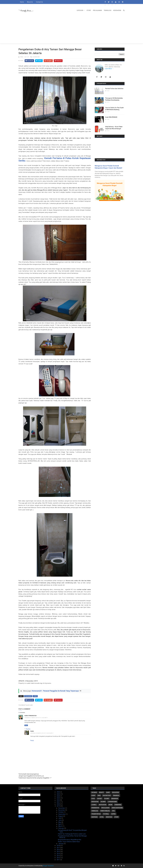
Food (93, 799)
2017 (58, 848)
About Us (30, 2)
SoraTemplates (29, 866)
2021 (58, 802)
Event (93, 796)
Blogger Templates (48, 866)
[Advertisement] (71, 29)
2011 (58, 860)
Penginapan (28, 696)
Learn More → (109, 69)
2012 (58, 858)
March (61, 826)
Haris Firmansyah (30, 716)
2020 (58, 804)
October (61, 812)
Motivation (103, 805)
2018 (58, 846)
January (61, 844)
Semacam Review (117, 808)
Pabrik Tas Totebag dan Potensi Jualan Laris (72, 834)
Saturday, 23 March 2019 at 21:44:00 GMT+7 (42, 733)
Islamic (107, 799)
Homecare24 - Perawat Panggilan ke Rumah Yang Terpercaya (55, 691)
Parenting (118, 805)
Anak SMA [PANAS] (111, 117)
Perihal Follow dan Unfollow (114, 89)
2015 (58, 852)
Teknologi (108, 10)
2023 (58, 798)
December (62, 808)
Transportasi (96, 814)
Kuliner (103, 802)
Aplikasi (94, 792)
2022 (58, 800)
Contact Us (39, 2)
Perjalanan (97, 10)
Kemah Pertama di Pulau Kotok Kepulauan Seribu (55, 159)
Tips (113, 811)
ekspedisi (94, 817)
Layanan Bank (112, 802)
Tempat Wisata (105, 811)
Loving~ (94, 805)
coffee (113, 814)
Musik (110, 805)
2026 (58, 792)
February (61, 828)
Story (89, 10)
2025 (58, 794)
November (62, 810)
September (62, 814)
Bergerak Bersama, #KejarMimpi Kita (70, 840)
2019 (58, 806)
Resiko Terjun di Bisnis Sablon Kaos (69, 842)
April (60, 824)
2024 (58, 796)
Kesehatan (117, 10)
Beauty (102, 792)
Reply (26, 725)
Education (115, 792)
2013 (58, 856)
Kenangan (115, 799)
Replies (28, 729)
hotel (102, 817)
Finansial (116, 796)
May (60, 822)
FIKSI (99, 796)
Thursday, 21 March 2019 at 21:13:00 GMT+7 (36, 718)
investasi (109, 817)
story (35, 696)
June (60, 820)
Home (22, 2)
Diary (108, 792)
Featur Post (107, 796)
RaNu (32, 731)
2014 (58, 854)
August (61, 816)
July (60, 818)
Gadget (100, 799)
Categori (80, 10)
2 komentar (36, 57)
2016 (58, 850)
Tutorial (106, 814)
